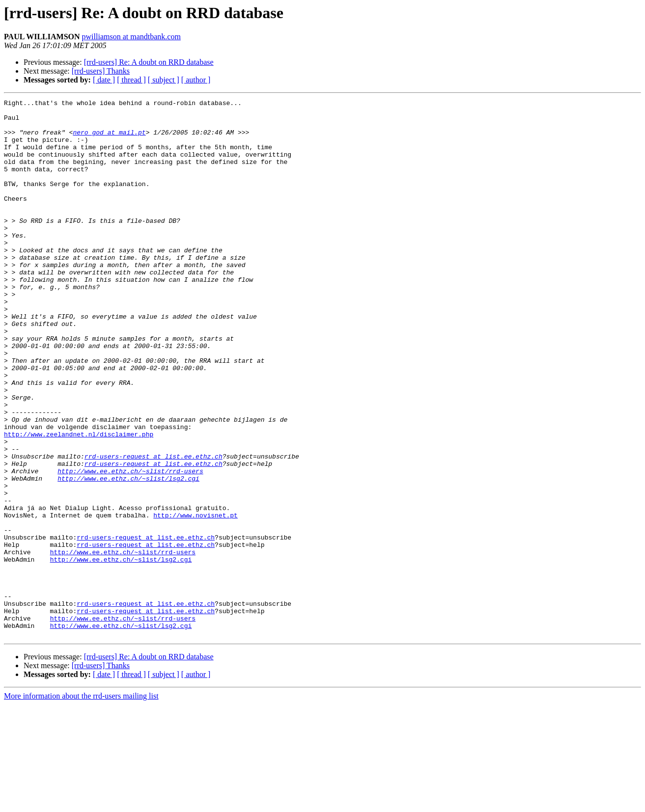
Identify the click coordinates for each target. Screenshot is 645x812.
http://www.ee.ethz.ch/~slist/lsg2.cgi (128, 555)
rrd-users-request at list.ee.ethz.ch (154, 528)
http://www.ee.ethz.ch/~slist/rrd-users (130, 546)
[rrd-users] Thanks (101, 71)
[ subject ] (164, 80)
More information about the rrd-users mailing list (81, 803)
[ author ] (196, 80)
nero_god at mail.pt (109, 139)
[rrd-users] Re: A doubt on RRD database (149, 62)
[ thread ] (131, 80)
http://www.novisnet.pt (196, 599)
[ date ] (104, 80)
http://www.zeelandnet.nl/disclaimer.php (79, 502)
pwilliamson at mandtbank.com (131, 37)
